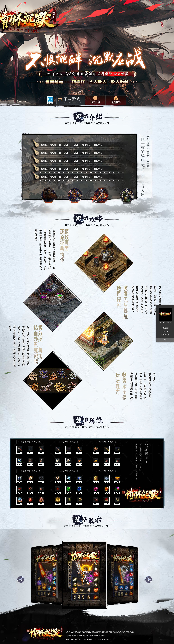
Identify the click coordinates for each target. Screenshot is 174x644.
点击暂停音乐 (165, 335)
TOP (165, 340)
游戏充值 (116, 100)
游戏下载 (70, 100)
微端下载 (95, 100)
